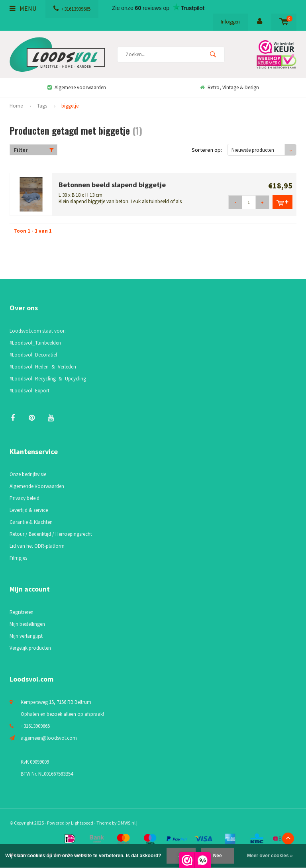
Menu (23, 8)
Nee (218, 856)
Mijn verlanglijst (26, 636)
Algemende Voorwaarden (37, 486)
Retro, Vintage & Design (229, 87)
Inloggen (230, 22)
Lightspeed (82, 823)
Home (16, 106)
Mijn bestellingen (27, 624)
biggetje (70, 106)
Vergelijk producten (30, 648)
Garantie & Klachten (31, 522)
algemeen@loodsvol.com (49, 738)
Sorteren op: (207, 150)
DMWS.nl (127, 823)
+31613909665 (72, 9)
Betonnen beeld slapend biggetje (112, 185)
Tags (42, 106)
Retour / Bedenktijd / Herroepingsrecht (51, 534)
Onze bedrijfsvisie (28, 474)
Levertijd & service (29, 510)
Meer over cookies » (270, 856)
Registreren (22, 612)
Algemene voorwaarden (77, 87)
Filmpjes (18, 558)
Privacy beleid (25, 498)
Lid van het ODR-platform (37, 546)
